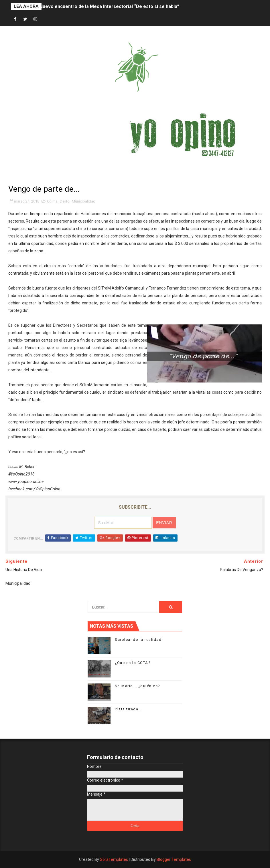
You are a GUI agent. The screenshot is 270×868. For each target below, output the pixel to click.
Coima (52, 201)
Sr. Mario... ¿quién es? (138, 686)
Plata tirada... (129, 709)
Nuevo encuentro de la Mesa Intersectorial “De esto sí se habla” (109, 6)
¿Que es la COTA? (133, 663)
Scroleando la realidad (138, 640)
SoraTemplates (114, 859)
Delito (65, 201)
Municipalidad (84, 201)
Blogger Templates (174, 859)
